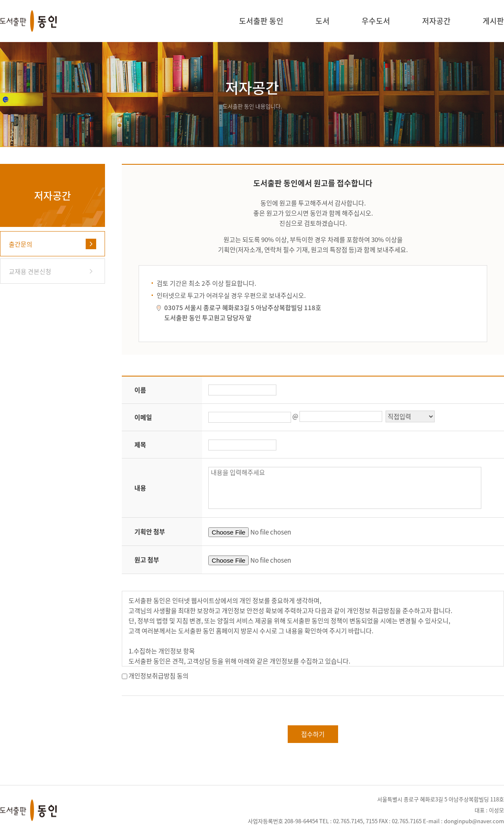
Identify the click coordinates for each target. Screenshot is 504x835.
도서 (323, 22)
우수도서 (376, 22)
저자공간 (436, 22)
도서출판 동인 (261, 22)
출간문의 (21, 244)
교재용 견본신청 (30, 271)
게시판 (493, 22)
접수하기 (313, 734)
